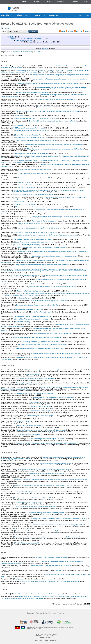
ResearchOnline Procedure (46, 613)
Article (8, 52)
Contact (75, 2)
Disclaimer (53, 640)
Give (86, 2)
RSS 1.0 (71, 31)
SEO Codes (10, 37)
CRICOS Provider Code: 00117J (45, 636)
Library (48, 2)
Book (35, 52)
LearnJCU (61, 2)
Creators (45, 48)
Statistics (61, 613)
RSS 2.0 (79, 31)
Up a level (6, 28)
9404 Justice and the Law (24, 40)
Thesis (39, 52)
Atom (63, 31)
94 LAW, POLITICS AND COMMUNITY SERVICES (27, 39)
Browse (37, 15)
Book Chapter (16, 52)
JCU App (36, 2)
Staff (24, 2)
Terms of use (38, 640)
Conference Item (27, 52)
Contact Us (53, 15)
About (20, 15)
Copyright (31, 613)
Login (79, 15)
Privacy (46, 640)
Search (28, 15)
